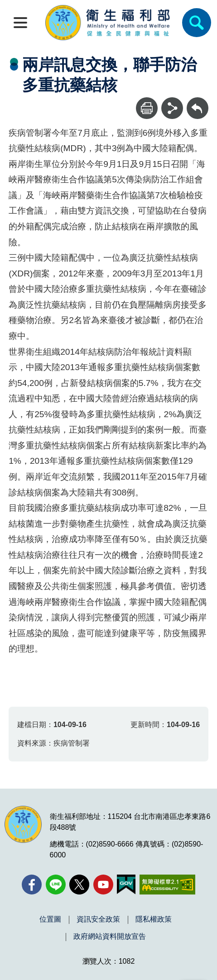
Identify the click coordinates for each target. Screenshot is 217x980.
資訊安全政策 (98, 919)
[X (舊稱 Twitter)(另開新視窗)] (79, 885)
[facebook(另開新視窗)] (32, 885)
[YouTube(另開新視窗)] (103, 885)
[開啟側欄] (20, 23)
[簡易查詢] (197, 23)
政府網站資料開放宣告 (110, 937)
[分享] (172, 108)
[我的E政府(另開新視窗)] (126, 885)
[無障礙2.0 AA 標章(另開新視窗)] (167, 885)
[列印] (147, 108)
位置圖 (50, 919)
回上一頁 (198, 102)
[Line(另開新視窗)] (56, 885)
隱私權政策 (154, 919)
